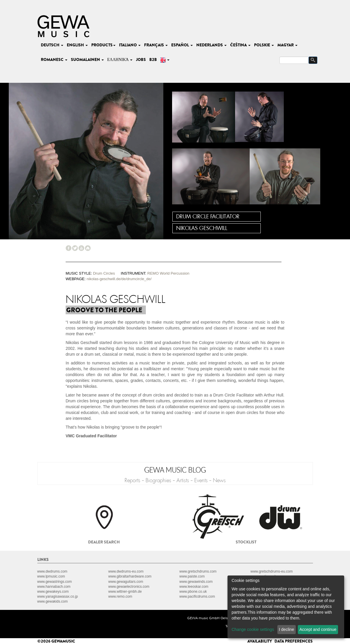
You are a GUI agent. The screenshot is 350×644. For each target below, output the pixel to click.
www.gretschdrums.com (198, 571)
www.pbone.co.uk (193, 592)
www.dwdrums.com (52, 571)
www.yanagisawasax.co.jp (58, 596)
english (77, 45)
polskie (264, 45)
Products (103, 45)
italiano (130, 45)
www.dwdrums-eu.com (126, 571)
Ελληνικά (120, 59)
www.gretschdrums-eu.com (272, 571)
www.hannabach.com (54, 587)
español (182, 45)
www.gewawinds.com (196, 582)
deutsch (52, 45)
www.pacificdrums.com (197, 596)
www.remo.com (120, 596)
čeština (240, 45)
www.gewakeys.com (53, 592)
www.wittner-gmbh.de (125, 592)
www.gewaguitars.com (126, 582)
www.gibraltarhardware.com (130, 576)
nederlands (211, 45)
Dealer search (104, 542)
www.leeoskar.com (194, 587)
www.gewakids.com (53, 601)
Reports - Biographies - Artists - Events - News (175, 480)
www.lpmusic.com (51, 576)
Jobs (141, 59)
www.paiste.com (192, 576)
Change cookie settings (253, 629)
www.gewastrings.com (55, 582)
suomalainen (87, 59)
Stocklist (246, 542)
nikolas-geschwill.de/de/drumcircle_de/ (119, 279)
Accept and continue (318, 629)
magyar (287, 45)
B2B (153, 59)
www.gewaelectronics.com (129, 587)
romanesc (54, 59)
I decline (286, 629)
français (156, 45)
